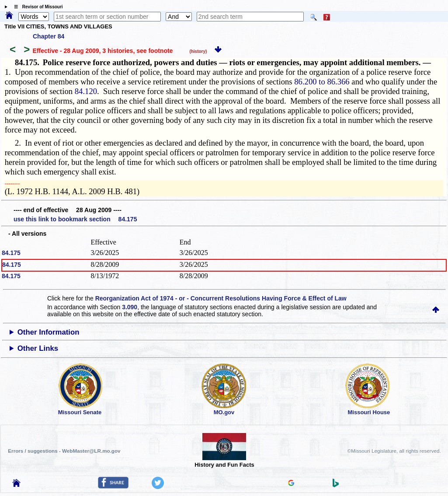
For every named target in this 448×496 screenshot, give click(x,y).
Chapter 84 (49, 36)
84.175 (11, 253)
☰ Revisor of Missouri (36, 7)
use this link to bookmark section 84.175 (75, 219)
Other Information (49, 332)
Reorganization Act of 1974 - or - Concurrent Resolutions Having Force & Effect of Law (221, 298)
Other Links (38, 348)
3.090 (130, 307)
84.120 (86, 91)
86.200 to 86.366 (322, 82)
